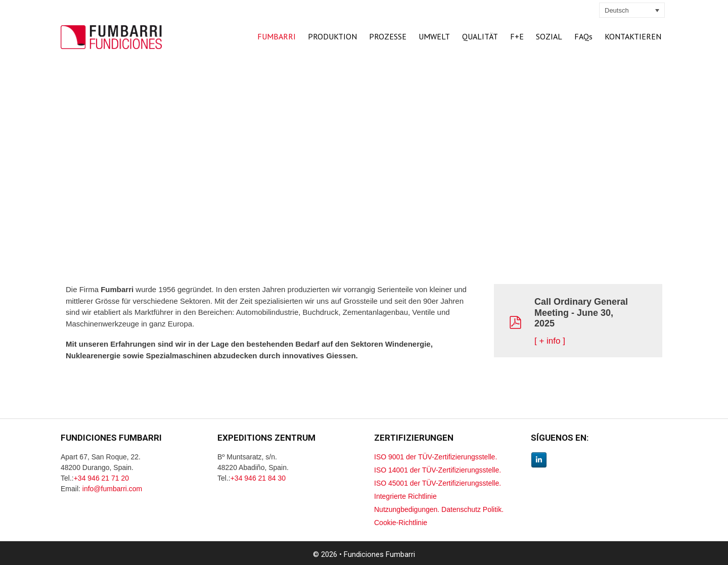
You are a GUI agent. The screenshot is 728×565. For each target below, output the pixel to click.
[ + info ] (550, 341)
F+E (517, 36)
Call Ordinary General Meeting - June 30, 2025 (581, 313)
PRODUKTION (332, 36)
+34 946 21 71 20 (101, 478)
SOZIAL (549, 36)
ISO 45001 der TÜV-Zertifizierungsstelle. (438, 483)
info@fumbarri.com (112, 489)
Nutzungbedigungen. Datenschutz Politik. (439, 509)
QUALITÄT (480, 36)
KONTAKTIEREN (633, 36)
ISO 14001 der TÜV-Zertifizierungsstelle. (438, 470)
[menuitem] (632, 10)
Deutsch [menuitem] (617, 10)
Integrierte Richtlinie (405, 496)
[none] (632, 10)
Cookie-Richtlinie (401, 523)
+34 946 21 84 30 (258, 478)
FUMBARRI (277, 36)
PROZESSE (388, 36)
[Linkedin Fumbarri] (539, 460)
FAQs (583, 36)
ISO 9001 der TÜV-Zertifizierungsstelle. (436, 457)
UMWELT (434, 36)
